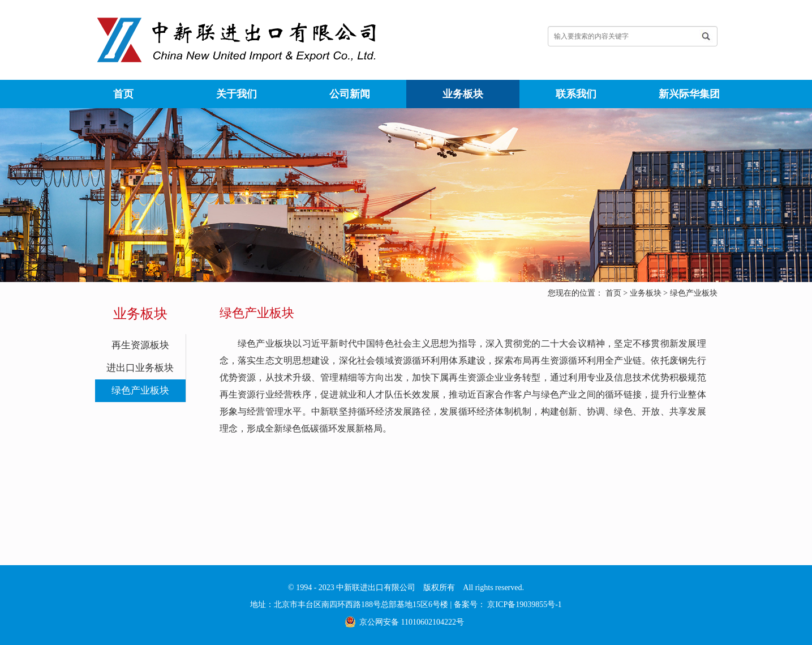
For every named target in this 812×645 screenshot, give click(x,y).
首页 (123, 94)
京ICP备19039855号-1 (524, 605)
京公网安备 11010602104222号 (412, 622)
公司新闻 (350, 94)
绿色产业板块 (694, 293)
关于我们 (237, 94)
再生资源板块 (140, 345)
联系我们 (576, 94)
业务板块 (463, 94)
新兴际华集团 (689, 94)
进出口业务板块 (140, 368)
